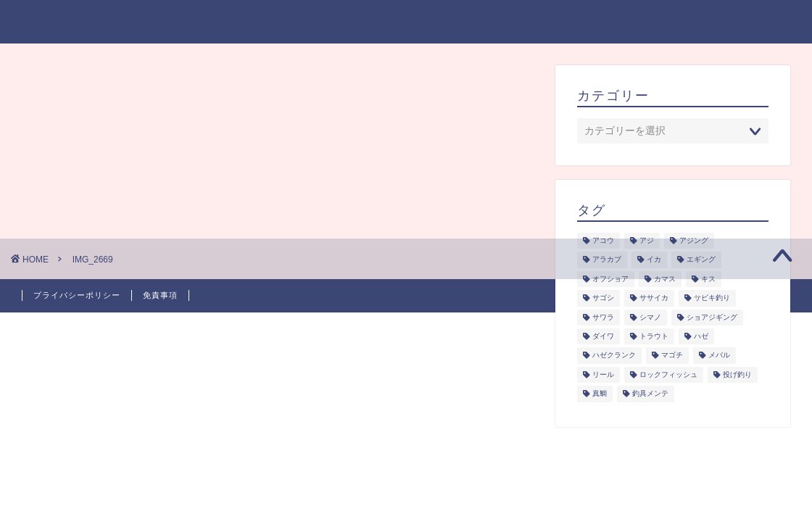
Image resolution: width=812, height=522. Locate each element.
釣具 (605, 22)
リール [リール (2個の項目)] (603, 374)
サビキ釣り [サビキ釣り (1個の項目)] (712, 298)
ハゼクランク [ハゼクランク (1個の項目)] (614, 356)
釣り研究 (548, 22)
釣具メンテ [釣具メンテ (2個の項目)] (650, 394)
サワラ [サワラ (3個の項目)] (603, 317)
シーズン (480, 22)
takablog (56, 21)
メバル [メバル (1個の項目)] (719, 356)
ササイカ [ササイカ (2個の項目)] (654, 298)
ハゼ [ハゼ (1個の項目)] (701, 336)
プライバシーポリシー (696, 22)
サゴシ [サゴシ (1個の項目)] (603, 298)
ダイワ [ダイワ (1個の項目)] (603, 336)
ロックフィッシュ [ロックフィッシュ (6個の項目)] (668, 374)
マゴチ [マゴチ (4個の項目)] (672, 356)
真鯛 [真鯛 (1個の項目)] (600, 394)
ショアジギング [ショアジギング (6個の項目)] (712, 317)
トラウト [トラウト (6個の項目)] (654, 336)
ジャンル (410, 22)
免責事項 (160, 295)
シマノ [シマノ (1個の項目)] (650, 317)
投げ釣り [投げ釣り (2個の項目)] (737, 374)
